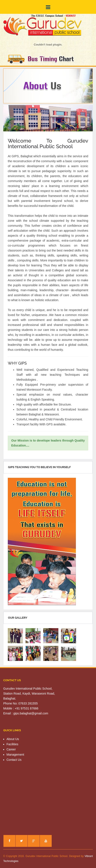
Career (11, 749)
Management (15, 755)
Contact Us (14, 760)
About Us (13, 739)
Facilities (12, 744)
